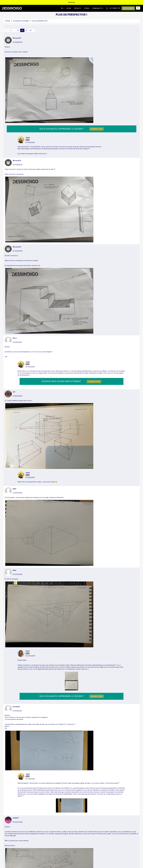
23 (18, 30)
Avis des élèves (43, 852)
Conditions (97, 856)
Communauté (98, 8)
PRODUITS (78, 8)
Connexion (66, 815)
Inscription (77, 815)
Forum (7, 21)
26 (31, 30)
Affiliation (63, 852)
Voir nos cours (97, 96)
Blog (39, 848)
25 (26, 30)
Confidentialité (88, 856)
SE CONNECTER (113, 8)
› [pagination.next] (34, 30)
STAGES (87, 8)
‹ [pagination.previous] (5, 30)
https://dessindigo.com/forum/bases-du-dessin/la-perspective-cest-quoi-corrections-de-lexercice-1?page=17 (54, 115)
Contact (62, 845)
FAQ (61, 848)
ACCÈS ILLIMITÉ (128, 8)
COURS (69, 8)
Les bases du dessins (21, 21)
